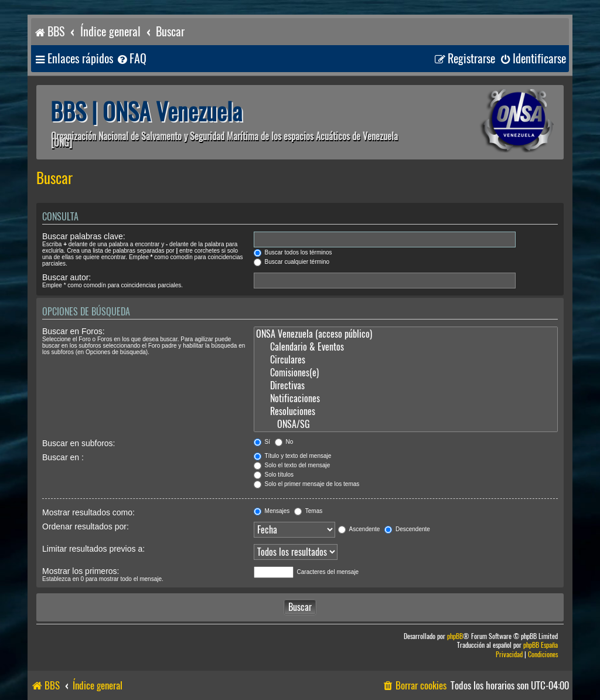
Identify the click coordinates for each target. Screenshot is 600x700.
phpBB (455, 636)
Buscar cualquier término (292, 262)
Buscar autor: (67, 277)
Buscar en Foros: (74, 331)
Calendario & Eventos (406, 347)
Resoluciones (406, 412)
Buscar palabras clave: (84, 236)
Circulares (406, 360)
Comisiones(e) (406, 373)
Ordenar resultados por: (86, 526)
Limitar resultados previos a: (93, 549)
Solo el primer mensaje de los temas (307, 484)
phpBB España (541, 645)
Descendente (407, 529)
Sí (262, 442)
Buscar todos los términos (293, 252)
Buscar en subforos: (79, 443)
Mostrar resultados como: (88, 512)
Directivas (406, 386)
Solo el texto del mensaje (292, 465)
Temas (308, 511)
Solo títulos (274, 475)
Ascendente (359, 529)
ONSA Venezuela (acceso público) (406, 334)
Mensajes (272, 511)
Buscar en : (63, 457)
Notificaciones (406, 399)
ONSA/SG (406, 424)
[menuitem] (131, 59)
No (284, 442)
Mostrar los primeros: (81, 571)
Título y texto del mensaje (293, 456)
